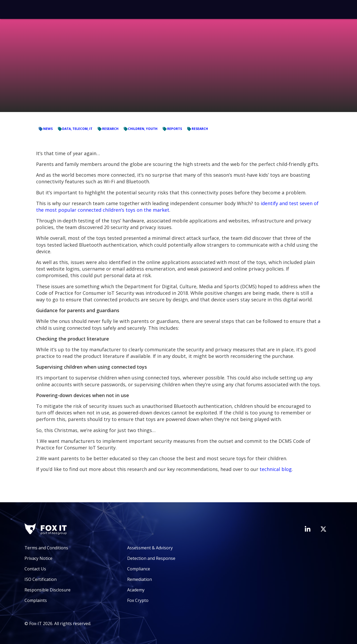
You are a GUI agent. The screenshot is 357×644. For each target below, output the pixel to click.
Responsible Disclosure (48, 590)
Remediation (140, 579)
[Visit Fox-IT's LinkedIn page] (308, 529)
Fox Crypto (138, 600)
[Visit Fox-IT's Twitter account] (323, 529)
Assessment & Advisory (150, 548)
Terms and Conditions (46, 548)
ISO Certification (41, 579)
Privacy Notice (38, 558)
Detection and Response (151, 558)
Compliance (139, 569)
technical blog (276, 469)
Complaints (36, 600)
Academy (136, 590)
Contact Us (35, 569)
